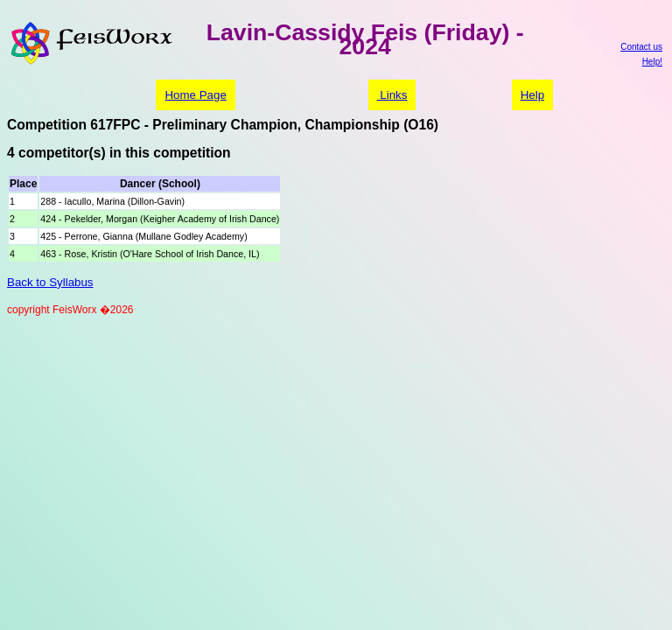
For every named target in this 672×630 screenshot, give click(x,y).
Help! (652, 62)
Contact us (641, 47)
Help (532, 95)
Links (392, 95)
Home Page (195, 95)
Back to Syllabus (50, 282)
